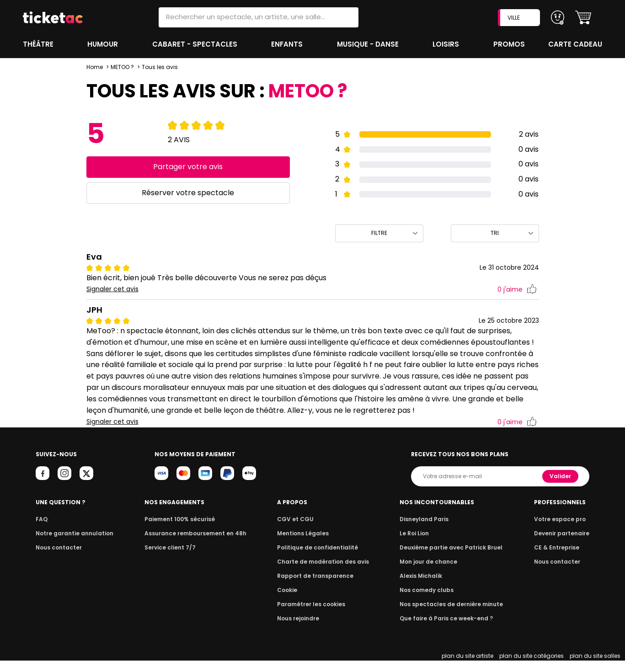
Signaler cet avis (113, 289)
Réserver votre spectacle (188, 193)
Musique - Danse (369, 44)
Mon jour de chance (430, 573)
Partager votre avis (188, 167)
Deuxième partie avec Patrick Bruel (451, 559)
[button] (583, 18)
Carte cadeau (576, 44)
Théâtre (38, 44)
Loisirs (447, 44)
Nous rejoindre (300, 630)
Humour (104, 44)
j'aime (517, 290)
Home (95, 67)
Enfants (287, 44)
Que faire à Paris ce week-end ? (447, 630)
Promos (510, 44)
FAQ (41, 531)
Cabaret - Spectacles (195, 44)
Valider (561, 488)
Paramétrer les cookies (311, 616)
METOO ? (122, 67)
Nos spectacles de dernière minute (451, 616)
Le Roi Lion (417, 545)
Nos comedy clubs (428, 601)
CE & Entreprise (558, 559)
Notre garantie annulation (72, 545)
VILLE (520, 18)
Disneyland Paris (426, 531)
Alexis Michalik (423, 587)
